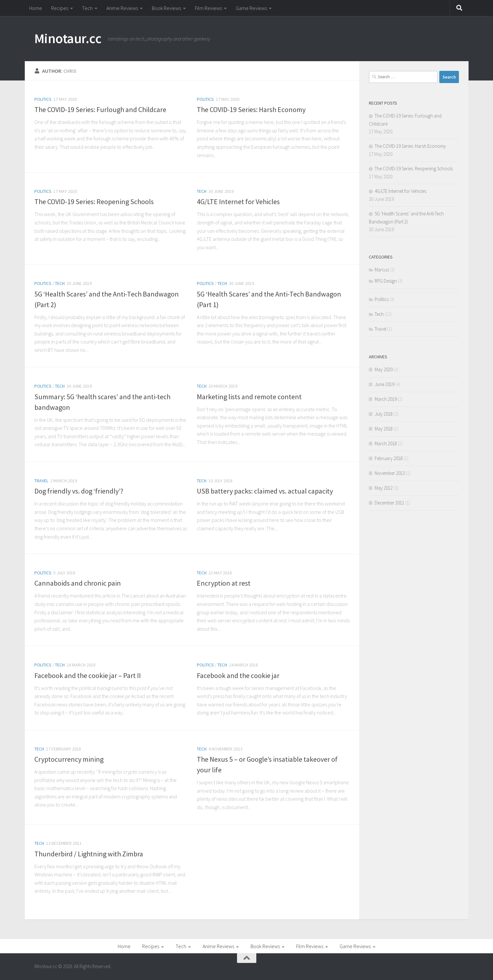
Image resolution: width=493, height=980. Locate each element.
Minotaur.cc (68, 38)
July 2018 (384, 414)
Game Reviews (251, 8)
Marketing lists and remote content (249, 397)
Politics (43, 99)
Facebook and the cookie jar (238, 675)
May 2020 (384, 369)
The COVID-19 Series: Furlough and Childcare (100, 109)
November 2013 (390, 473)
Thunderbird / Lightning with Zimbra (89, 854)
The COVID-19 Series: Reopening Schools (94, 202)
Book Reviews (166, 8)
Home (36, 8)
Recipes (60, 8)
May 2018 (384, 429)
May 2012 (384, 488)
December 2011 (389, 503)
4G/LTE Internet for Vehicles (238, 202)
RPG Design (386, 281)
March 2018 (386, 443)
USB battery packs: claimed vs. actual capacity (265, 491)
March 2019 (386, 399)
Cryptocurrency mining (69, 759)
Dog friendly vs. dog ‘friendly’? (79, 491)
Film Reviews (208, 8)
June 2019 (384, 384)
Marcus (382, 270)
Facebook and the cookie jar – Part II (88, 675)
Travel (41, 481)
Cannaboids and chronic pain (78, 583)
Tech (87, 8)
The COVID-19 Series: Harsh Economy (251, 109)
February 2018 (389, 458)
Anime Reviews (122, 8)
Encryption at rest (224, 583)
